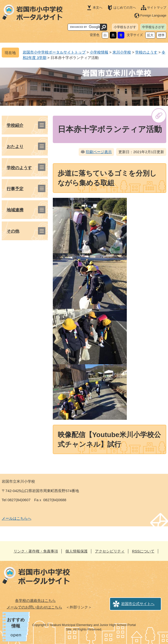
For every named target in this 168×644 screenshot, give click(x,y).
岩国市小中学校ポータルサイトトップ (54, 52)
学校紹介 (15, 125)
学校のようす (146, 52)
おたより (15, 147)
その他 (13, 231)
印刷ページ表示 (99, 152)
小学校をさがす (125, 27)
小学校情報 (99, 52)
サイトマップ (157, 8)
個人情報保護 (76, 551)
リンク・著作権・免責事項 (36, 551)
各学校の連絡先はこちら (35, 600)
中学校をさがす (153, 27)
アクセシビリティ (110, 551)
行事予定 (15, 189)
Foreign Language (153, 15)
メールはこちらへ (17, 518)
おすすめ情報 (16, 623)
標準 (161, 35)
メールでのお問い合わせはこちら (34, 607)
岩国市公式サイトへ (138, 604)
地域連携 (15, 210)
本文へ (98, 8)
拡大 (150, 35)
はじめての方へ (125, 8)
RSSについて (143, 551)
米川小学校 (122, 52)
